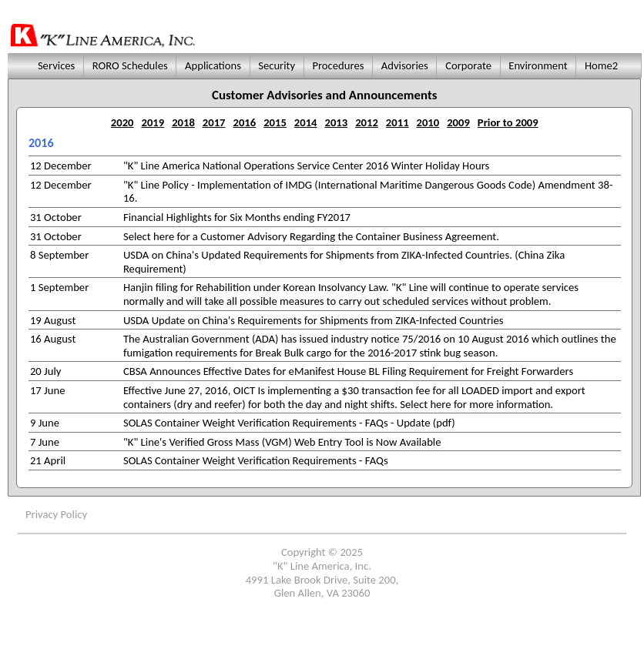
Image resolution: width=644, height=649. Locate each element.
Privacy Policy (56, 514)
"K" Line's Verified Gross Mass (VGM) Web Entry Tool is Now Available (282, 442)
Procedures (338, 65)
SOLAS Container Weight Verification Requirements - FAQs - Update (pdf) (289, 423)
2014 (306, 122)
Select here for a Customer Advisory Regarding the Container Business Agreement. (311, 236)
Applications (213, 65)
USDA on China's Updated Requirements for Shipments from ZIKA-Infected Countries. (318, 255)
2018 (183, 122)
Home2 (602, 65)
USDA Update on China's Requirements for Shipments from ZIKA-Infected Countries (314, 320)
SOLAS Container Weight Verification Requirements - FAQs (256, 460)
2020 (122, 122)
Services (55, 65)
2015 (275, 122)
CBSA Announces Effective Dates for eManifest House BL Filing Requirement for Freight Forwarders (348, 371)
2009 (458, 122)
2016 (244, 122)
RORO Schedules (130, 65)
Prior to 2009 (508, 122)
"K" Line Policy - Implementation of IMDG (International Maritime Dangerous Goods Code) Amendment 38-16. (368, 192)
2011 (397, 122)
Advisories (404, 65)
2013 (337, 122)
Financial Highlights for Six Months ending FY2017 (237, 217)
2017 (214, 122)
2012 (367, 122)
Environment (538, 65)
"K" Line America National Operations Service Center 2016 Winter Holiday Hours (306, 166)
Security (277, 65)
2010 (428, 122)
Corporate (468, 65)
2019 (153, 122)
